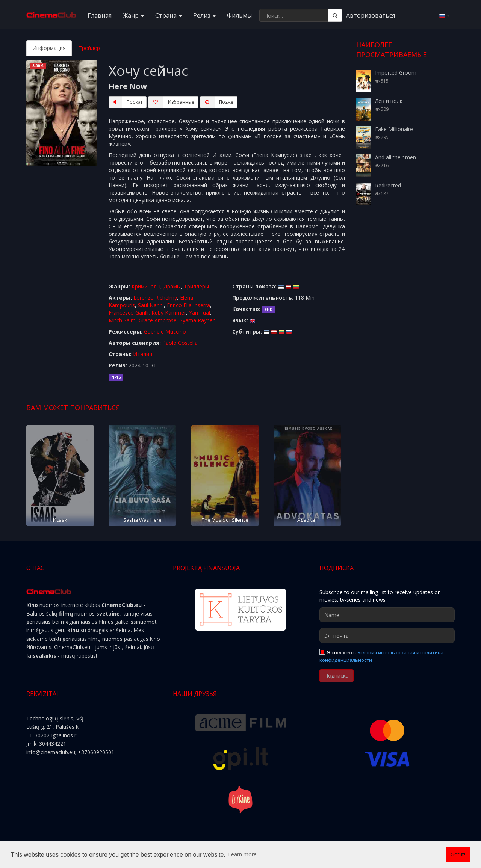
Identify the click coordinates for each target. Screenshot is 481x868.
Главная (100, 15)
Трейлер (89, 48)
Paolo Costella (180, 343)
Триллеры (196, 286)
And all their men (396, 157)
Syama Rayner (197, 320)
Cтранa (169, 15)
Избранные (171, 102)
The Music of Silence (225, 520)
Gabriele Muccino (165, 331)
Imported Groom (396, 73)
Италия (143, 354)
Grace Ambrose (158, 320)
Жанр (133, 15)
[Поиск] (335, 15)
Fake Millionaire (394, 129)
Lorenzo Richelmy (155, 298)
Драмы (172, 286)
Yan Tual (200, 313)
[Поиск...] (294, 15)
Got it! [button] (458, 854)
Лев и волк (389, 101)
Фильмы (239, 15)
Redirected (388, 185)
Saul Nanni (151, 305)
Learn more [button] (242, 854)
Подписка (337, 676)
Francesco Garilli (129, 313)
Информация (49, 48)
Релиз (204, 15)
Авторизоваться (371, 15)
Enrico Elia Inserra (188, 305)
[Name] (387, 615)
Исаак (60, 520)
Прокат (126, 102)
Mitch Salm (122, 320)
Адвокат (307, 520)
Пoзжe (217, 102)
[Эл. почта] (387, 636)
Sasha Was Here (142, 520)
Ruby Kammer (169, 313)
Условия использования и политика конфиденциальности (381, 656)
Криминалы (146, 286)
